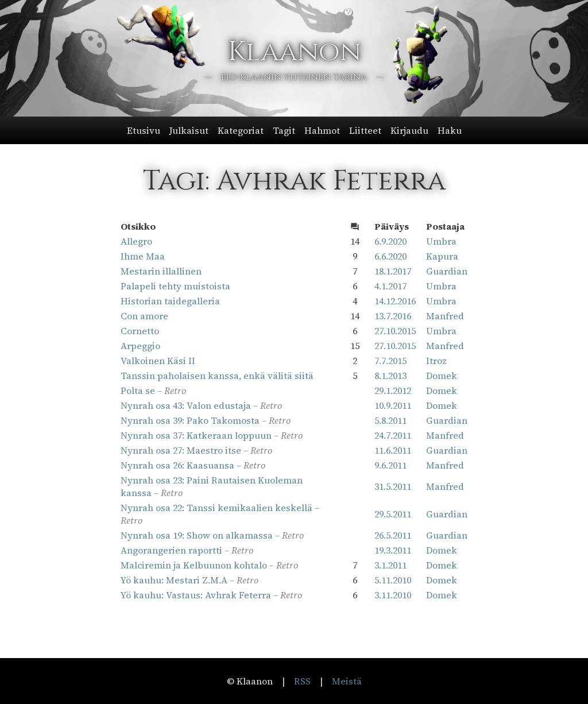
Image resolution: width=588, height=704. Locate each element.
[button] (294, 130)
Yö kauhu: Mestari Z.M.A (174, 580)
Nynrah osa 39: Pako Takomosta (190, 420)
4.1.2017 (390, 286)
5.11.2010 (393, 580)
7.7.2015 (390, 361)
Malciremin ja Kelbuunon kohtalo (194, 565)
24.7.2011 (393, 435)
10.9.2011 (393, 405)
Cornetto (140, 331)
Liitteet (365, 130)
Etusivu (144, 130)
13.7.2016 (393, 316)
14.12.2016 (395, 301)
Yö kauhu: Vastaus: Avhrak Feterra (196, 595)
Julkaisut (189, 130)
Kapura (442, 256)
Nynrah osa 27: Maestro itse (181, 450)
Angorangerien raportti (171, 550)
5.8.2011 (390, 420)
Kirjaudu (409, 130)
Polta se (138, 390)
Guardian (447, 271)
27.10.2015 (395, 331)
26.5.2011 (393, 535)
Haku (450, 130)
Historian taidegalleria (170, 301)
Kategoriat (241, 130)
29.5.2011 (393, 514)
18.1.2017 (393, 271)
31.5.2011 (393, 486)
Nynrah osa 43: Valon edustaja (186, 405)
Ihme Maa (143, 256)
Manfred (445, 316)
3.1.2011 (390, 565)
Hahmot (322, 130)
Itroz (436, 361)
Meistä (347, 681)
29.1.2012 (393, 390)
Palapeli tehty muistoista (175, 286)
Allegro (136, 241)
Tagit (284, 130)
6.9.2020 (390, 241)
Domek (442, 376)
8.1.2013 (390, 376)
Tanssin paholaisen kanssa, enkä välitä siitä (217, 376)
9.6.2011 (390, 465)
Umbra (441, 241)
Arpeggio (140, 346)
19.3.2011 (393, 550)
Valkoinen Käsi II (158, 361)
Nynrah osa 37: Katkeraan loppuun (196, 435)
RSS (302, 681)
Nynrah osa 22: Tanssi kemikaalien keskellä (216, 508)
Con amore (144, 316)
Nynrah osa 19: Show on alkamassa (197, 535)
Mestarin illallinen (161, 271)
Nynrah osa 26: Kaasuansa (177, 465)
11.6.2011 (393, 450)
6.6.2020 (390, 256)
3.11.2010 (393, 595)
